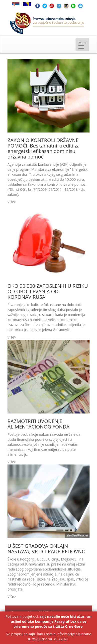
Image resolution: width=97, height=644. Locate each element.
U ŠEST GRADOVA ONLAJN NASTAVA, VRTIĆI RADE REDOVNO (47, 549)
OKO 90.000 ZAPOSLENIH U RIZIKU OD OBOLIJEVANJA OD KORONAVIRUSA (48, 291)
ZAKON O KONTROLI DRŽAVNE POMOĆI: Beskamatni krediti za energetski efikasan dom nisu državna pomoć (44, 148)
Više (11, 202)
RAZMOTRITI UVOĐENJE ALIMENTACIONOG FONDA (39, 424)
